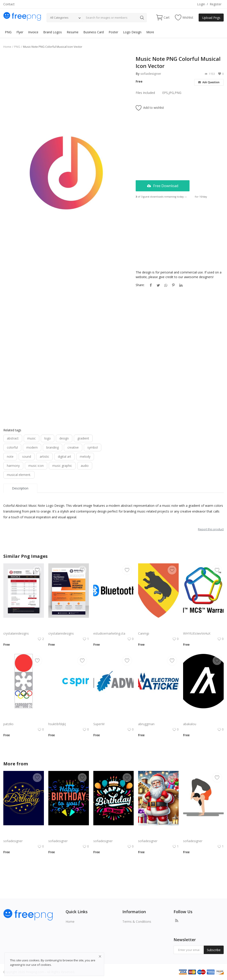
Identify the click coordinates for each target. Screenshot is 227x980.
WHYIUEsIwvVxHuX (197, 633)
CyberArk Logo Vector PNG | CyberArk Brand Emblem (114, 719)
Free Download (163, 186)
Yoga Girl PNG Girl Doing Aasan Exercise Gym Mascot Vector (203, 836)
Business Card (94, 32)
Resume (73, 32)
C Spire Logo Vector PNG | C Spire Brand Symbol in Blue (69, 719)
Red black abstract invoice (22, 628)
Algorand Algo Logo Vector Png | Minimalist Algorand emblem (203, 719)
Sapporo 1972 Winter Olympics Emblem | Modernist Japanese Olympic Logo (24, 719)
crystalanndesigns (16, 633)
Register (216, 4)
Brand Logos (53, 32)
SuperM (99, 724)
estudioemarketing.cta (109, 633)
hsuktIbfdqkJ (57, 724)
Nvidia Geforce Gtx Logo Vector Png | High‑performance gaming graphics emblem (158, 628)
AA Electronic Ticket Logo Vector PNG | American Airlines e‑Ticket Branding (158, 719)
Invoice (33, 32)
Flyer (20, 32)
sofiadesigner (151, 74)
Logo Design (132, 32)
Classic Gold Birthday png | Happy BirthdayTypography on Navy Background (24, 836)
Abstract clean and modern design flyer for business (69, 628)
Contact (9, 4)
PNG (8, 32)
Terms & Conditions (137, 922)
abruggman (146, 724)
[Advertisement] (66, 86)
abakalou (190, 724)
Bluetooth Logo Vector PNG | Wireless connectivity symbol (114, 628)
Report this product (211, 529)
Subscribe (214, 950)
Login (201, 4)
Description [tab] (20, 488)
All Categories (59, 18)
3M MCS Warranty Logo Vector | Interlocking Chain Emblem (203, 628)
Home (7, 47)
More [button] (150, 32)
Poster (113, 32)
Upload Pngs (211, 18)
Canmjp (144, 633)
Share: (140, 285)
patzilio (8, 724)
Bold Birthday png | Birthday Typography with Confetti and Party (69, 836)
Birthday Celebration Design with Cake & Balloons (114, 836)
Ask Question (209, 82)
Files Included (145, 93)
